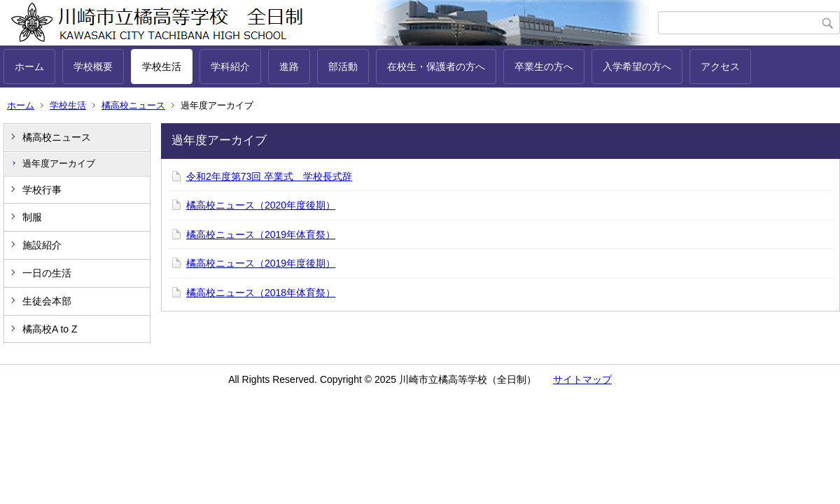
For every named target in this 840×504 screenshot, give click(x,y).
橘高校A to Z (50, 329)
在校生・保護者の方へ (436, 66)
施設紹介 (42, 245)
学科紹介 (230, 66)
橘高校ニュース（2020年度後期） (261, 205)
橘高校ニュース (133, 105)
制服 (32, 217)
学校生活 (162, 66)
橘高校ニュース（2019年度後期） (261, 263)
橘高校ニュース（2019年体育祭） (261, 234)
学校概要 (93, 66)
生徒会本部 (47, 301)
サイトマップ (582, 379)
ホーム (29, 66)
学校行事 (42, 190)
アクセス (720, 66)
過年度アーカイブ (59, 163)
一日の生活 (47, 273)
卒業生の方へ (544, 66)
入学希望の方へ (637, 66)
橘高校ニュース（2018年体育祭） (261, 293)
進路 (289, 66)
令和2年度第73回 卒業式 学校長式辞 (269, 176)
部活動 (343, 66)
